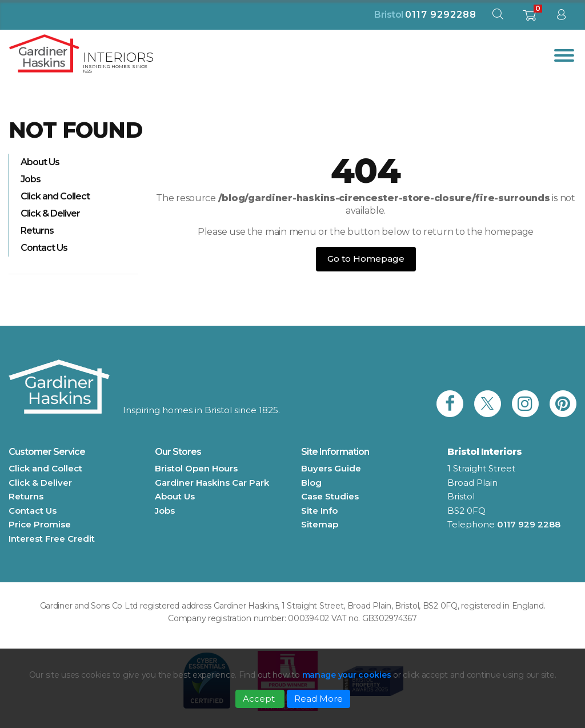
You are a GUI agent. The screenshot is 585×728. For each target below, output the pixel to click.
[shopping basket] (529, 19)
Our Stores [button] (178, 452)
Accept (260, 699)
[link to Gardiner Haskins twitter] (488, 404)
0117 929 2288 (529, 524)
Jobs (31, 179)
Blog (311, 483)
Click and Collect (55, 196)
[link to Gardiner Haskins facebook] (450, 404)
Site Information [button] (335, 452)
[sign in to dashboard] (561, 17)
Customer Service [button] (47, 452)
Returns (37, 231)
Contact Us (44, 248)
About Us (40, 162)
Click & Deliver (50, 213)
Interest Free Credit (52, 539)
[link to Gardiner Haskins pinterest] (563, 404)
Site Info (319, 511)
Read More (318, 699)
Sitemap (320, 524)
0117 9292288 (441, 15)
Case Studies (330, 496)
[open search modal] (498, 17)
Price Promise (40, 524)
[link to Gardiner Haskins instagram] (525, 404)
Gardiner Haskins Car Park (212, 483)
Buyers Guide (331, 468)
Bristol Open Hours (196, 468)
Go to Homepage (366, 259)
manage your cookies (347, 675)
